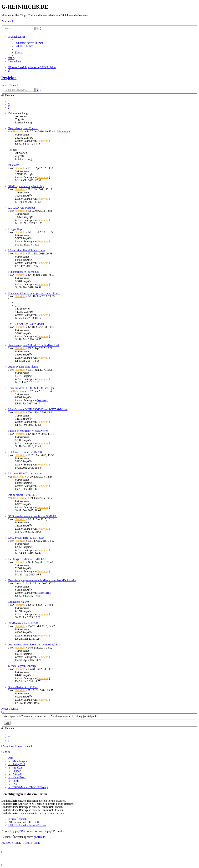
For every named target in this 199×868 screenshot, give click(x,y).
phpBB (19, 831)
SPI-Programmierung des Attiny (26, 186)
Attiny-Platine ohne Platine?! (24, 367)
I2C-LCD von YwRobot (22, 208)
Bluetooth (14, 165)
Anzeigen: (19, 716)
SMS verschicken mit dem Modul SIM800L (33, 516)
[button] (9, 107)
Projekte (9, 78)
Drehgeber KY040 (19, 602)
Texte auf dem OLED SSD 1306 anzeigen (31, 388)
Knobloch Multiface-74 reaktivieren (28, 431)
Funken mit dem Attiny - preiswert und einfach (34, 293)
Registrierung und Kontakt (23, 128)
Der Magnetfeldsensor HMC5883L (28, 559)
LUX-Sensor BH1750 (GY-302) (26, 538)
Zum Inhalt (8, 21)
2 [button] (9, 104)
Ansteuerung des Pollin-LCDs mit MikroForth (34, 345)
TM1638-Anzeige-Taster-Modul (26, 324)
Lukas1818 (21, 583)
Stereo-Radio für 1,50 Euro (23, 687)
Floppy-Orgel (16, 229)
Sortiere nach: (52, 716)
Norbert (42, 400)
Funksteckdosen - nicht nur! (24, 272)
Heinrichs (18, 131)
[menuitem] (29, 43)
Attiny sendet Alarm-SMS (23, 495)
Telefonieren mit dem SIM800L (26, 452)
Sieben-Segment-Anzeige (22, 666)
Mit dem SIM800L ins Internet (25, 473)
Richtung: (86, 716)
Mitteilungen (64, 131)
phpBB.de (39, 837)
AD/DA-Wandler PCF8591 (23, 623)
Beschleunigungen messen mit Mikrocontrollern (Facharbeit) (42, 580)
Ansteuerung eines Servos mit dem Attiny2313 (34, 644)
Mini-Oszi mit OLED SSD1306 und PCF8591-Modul (38, 409)
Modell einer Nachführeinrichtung (27, 250)
